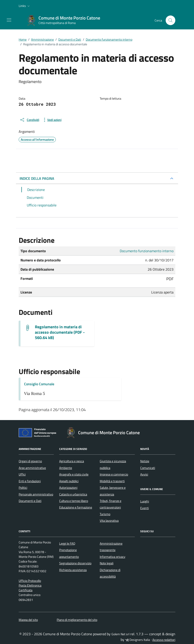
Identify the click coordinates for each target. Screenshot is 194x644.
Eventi (144, 508)
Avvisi (144, 474)
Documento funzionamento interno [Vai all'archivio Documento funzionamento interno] (147, 251)
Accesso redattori (164, 640)
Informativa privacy (113, 557)
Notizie (145, 461)
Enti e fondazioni (30, 481)
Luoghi (145, 501)
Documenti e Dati (30, 501)
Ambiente (66, 468)
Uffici (22, 474)
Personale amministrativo (36, 494)
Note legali (107, 563)
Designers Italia (138, 640)
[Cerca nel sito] (170, 20)
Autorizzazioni (68, 488)
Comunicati (148, 468)
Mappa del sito (28, 620)
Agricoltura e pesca (72, 461)
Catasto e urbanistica (73, 494)
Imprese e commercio (114, 474)
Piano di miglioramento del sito (77, 620)
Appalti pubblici (69, 481)
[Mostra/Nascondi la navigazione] (9, 20)
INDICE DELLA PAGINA (37, 178)
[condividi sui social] (29, 120)
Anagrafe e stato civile (74, 474)
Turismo (105, 514)
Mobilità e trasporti (112, 481)
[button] (25, 6)
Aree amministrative (32, 468)
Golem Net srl (120, 634)
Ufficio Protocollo (30, 581)
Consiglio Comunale (39, 384)
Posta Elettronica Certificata (30, 588)
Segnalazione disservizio (75, 563)
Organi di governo (30, 461)
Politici (23, 488)
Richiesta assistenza (73, 570)
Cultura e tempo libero (74, 501)
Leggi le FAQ (67, 543)
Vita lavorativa (109, 521)
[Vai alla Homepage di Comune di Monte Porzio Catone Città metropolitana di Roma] (66, 20)
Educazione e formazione (76, 507)
